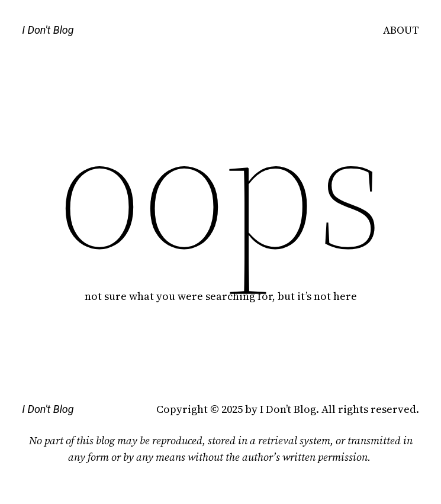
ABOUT (401, 30)
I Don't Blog (48, 30)
